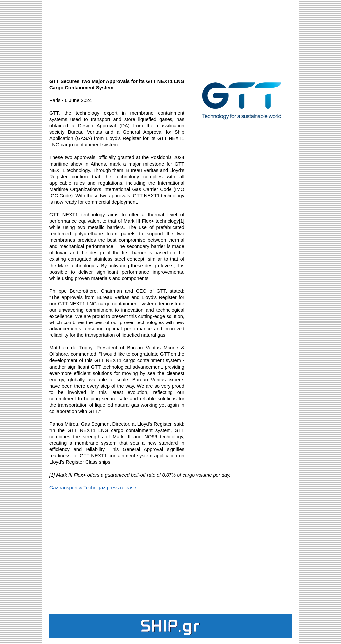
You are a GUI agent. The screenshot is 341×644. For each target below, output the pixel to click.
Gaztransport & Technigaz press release (93, 488)
